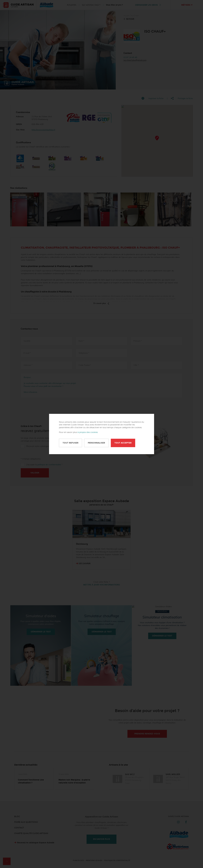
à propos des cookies (88, 432)
